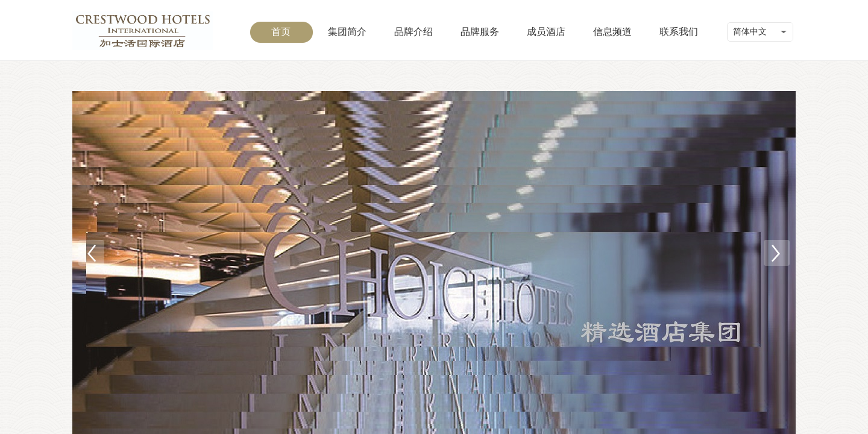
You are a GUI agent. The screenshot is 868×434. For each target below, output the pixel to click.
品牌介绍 (414, 32)
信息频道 (612, 32)
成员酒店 (546, 32)
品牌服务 (480, 32)
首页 (281, 32)
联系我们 (679, 32)
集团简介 (347, 32)
